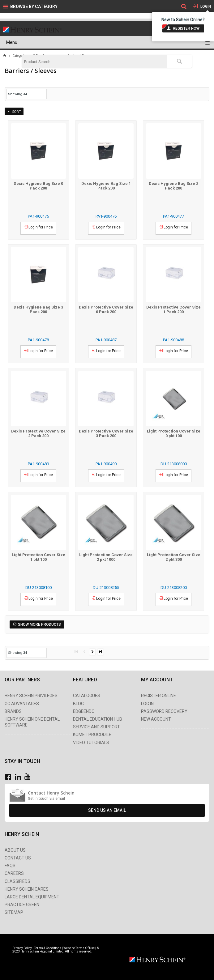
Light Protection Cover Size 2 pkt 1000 (106, 557)
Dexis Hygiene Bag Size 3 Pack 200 (38, 309)
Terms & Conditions (48, 948)
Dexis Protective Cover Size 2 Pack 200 (38, 433)
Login (205, 6)
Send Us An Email (107, 810)
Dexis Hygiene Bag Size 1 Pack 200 (106, 186)
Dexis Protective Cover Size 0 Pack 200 (106, 309)
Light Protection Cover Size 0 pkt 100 (174, 433)
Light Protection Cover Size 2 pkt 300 (174, 557)
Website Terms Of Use (79, 948)
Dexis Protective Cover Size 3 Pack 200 (106, 433)
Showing (17, 94)
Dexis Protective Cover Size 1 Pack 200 (173, 309)
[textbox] (94, 62)
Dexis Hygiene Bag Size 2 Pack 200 (173, 186)
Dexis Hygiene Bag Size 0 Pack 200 (38, 186)
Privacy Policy (22, 948)
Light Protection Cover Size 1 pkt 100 (39, 557)
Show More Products (39, 624)
